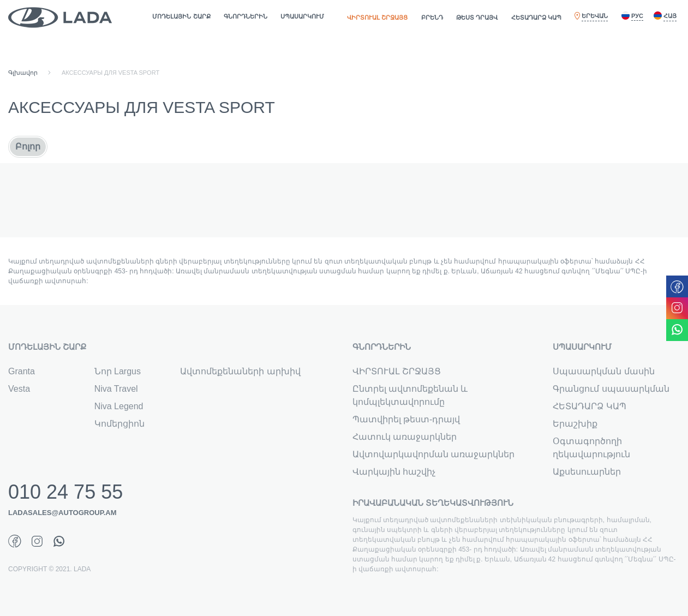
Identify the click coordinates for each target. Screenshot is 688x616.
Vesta (19, 389)
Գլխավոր (23, 73)
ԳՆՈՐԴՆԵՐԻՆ (246, 16)
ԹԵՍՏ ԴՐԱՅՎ (477, 17)
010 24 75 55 (65, 491)
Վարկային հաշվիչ (394, 472)
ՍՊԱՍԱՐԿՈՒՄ (302, 16)
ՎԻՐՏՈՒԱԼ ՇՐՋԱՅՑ (377, 17)
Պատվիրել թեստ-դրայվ (406, 419)
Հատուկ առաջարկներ (405, 437)
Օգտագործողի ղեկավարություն (591, 448)
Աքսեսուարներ (587, 472)
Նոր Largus (118, 371)
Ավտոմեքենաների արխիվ (240, 371)
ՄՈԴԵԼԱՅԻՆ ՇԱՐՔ (181, 16)
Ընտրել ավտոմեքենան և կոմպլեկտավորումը (410, 395)
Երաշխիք (575, 424)
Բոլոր (28, 146)
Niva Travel (116, 389)
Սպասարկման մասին (603, 371)
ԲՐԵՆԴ (432, 17)
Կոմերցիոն (119, 424)
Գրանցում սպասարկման (611, 389)
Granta (22, 371)
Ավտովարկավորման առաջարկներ (433, 454)
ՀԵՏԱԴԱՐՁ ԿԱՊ (536, 17)
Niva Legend (119, 406)
